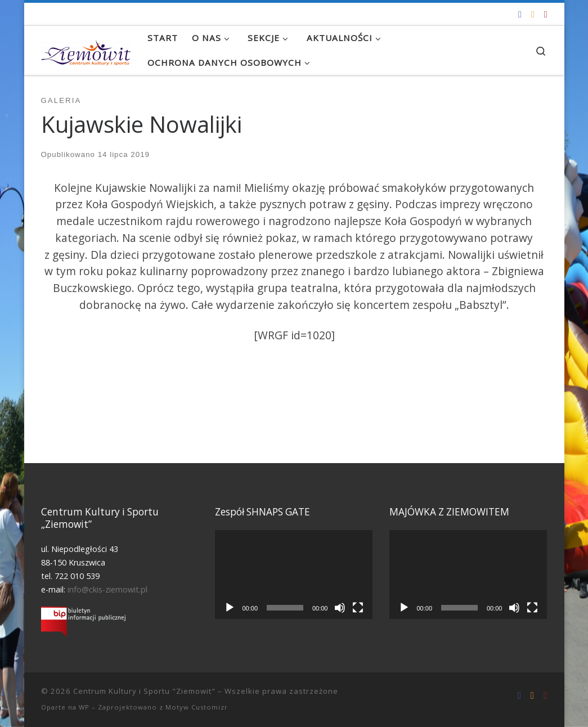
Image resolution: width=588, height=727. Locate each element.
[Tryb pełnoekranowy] (358, 608)
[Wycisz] (340, 608)
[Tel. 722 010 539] (546, 14)
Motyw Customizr (197, 707)
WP (84, 707)
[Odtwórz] (230, 608)
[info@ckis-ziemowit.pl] (533, 14)
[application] (294, 574)
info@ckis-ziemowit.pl (107, 589)
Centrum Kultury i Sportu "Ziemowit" (144, 691)
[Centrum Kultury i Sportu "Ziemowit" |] (86, 50)
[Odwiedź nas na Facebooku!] (520, 14)
